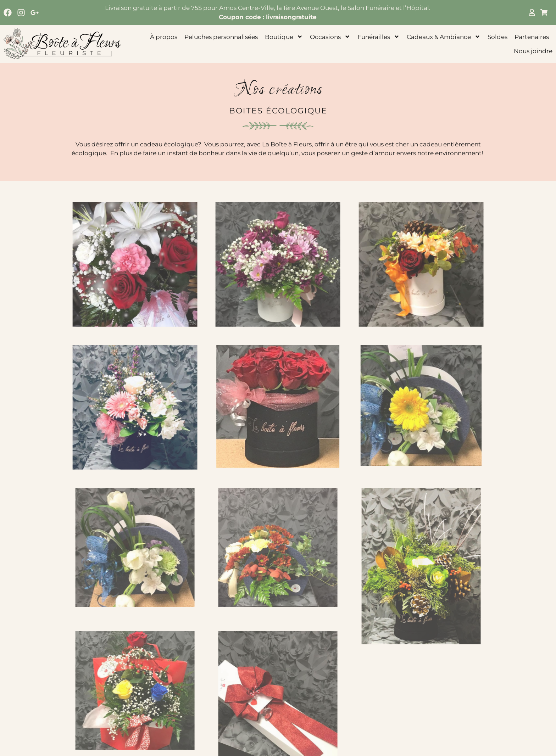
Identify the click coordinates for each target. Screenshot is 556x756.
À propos (164, 37)
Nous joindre (533, 51)
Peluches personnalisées (221, 37)
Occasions (330, 37)
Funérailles (379, 37)
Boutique (284, 37)
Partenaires (532, 37)
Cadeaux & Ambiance (444, 37)
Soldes (497, 37)
